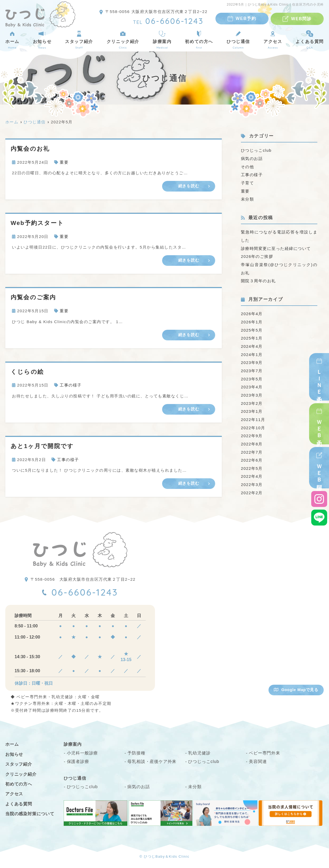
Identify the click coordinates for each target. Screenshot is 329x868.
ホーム (12, 40)
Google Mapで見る (296, 689)
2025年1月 (252, 335)
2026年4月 (252, 311)
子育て (248, 182)
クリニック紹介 (123, 40)
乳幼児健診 (199, 753)
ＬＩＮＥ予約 (319, 381)
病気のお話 (252, 158)
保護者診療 (78, 761)
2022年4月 (252, 470)
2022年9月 (252, 431)
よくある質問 (19, 804)
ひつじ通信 (238, 40)
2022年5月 (252, 463)
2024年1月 (252, 351)
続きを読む (189, 186)
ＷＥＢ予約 (319, 428)
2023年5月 (252, 375)
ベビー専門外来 (265, 753)
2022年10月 (253, 423)
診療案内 (162, 40)
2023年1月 (252, 407)
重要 (64, 162)
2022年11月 (253, 415)
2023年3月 (252, 391)
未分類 (248, 198)
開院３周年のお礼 (258, 279)
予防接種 (136, 753)
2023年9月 (252, 359)
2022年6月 (252, 455)
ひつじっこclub (256, 150)
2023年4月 (252, 383)
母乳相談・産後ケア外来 (152, 761)
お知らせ (42, 40)
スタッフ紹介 (79, 40)
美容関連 (258, 761)
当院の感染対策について (30, 813)
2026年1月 (252, 319)
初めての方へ (199, 40)
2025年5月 (252, 327)
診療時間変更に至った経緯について (276, 247)
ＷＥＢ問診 (319, 472)
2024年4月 (252, 343)
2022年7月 (252, 447)
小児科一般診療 (83, 753)
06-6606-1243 (85, 592)
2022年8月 (252, 439)
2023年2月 (252, 399)
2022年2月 (252, 486)
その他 (248, 166)
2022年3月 (252, 478)
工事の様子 (71, 385)
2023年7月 (252, 367)
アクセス (273, 40)
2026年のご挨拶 (257, 255)
